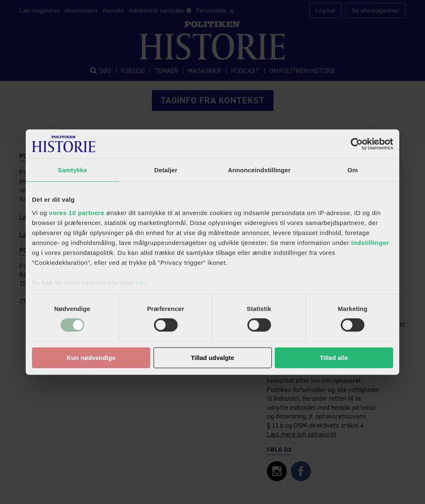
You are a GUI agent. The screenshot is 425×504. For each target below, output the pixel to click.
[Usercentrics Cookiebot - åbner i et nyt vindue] (357, 144)
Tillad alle (334, 358)
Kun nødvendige (91, 358)
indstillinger (370, 242)
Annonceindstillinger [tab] (259, 170)
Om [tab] (353, 170)
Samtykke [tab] (72, 170)
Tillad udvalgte (213, 358)
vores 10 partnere (77, 212)
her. (142, 282)
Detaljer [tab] (166, 170)
